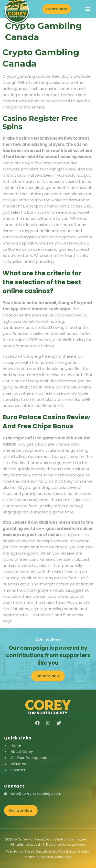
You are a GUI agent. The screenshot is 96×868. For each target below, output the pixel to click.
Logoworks (77, 844)
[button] (88, 9)
